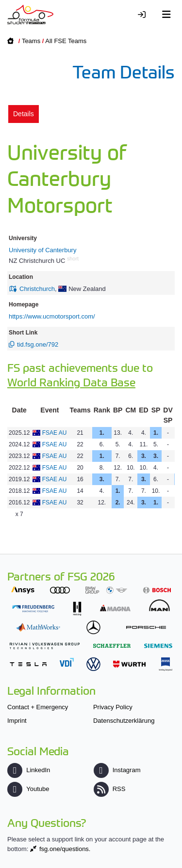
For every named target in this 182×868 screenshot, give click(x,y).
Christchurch (37, 289)
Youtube (28, 789)
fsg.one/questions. (65, 849)
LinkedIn (29, 770)
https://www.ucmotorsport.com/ (52, 316)
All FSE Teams (66, 41)
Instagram (117, 770)
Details (24, 114)
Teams (31, 41)
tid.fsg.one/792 (38, 344)
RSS (110, 789)
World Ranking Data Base (71, 382)
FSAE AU (55, 433)
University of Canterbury (42, 250)
